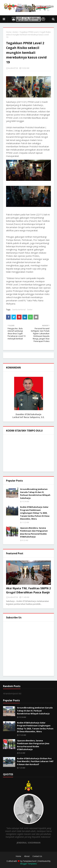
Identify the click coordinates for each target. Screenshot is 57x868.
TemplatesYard (30, 861)
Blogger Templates (29, 864)
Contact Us (37, 856)
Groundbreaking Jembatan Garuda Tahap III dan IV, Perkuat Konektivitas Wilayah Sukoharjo (35, 494)
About (27, 856)
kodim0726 (13, 68)
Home (9, 32)
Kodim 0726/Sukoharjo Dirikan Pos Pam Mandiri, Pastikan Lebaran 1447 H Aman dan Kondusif (35, 761)
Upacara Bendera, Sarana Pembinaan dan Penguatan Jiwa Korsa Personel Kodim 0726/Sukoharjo (34, 532)
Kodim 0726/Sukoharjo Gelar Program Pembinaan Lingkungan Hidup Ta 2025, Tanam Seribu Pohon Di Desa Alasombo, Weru (35, 513)
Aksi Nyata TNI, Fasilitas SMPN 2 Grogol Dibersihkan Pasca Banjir (28, 590)
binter (16, 32)
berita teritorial (19, 310)
